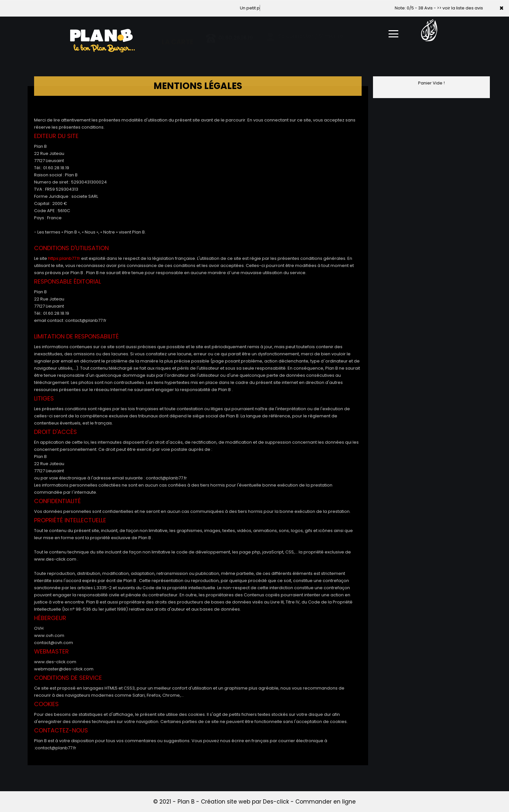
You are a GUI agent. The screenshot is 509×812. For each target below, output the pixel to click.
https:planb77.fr (64, 258)
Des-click (276, 802)
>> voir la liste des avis (460, 8)
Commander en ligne (326, 802)
